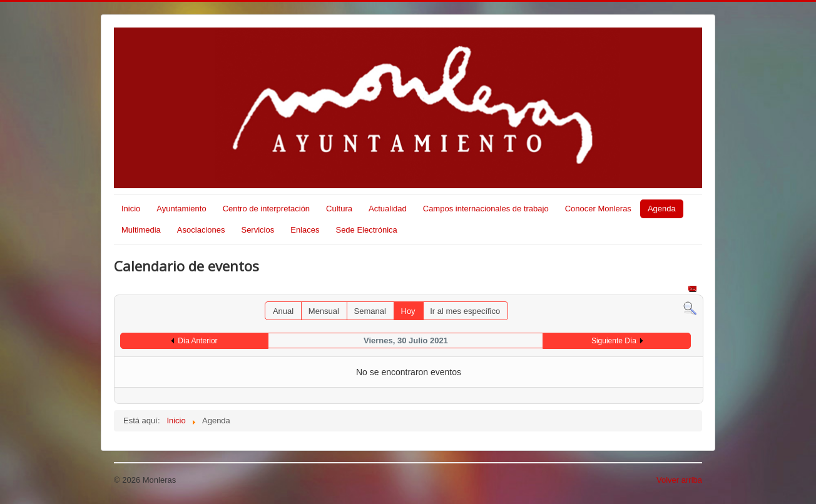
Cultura (339, 209)
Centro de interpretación (266, 209)
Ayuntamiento (181, 209)
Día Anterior (197, 341)
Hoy (408, 311)
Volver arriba (679, 480)
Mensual (324, 311)
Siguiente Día (614, 341)
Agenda (662, 209)
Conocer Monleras (598, 209)
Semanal (370, 311)
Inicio (131, 209)
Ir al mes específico (465, 311)
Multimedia (141, 230)
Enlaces (305, 230)
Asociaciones (201, 230)
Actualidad (388, 209)
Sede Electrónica (366, 230)
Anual (283, 311)
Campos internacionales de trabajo (486, 209)
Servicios (258, 230)
